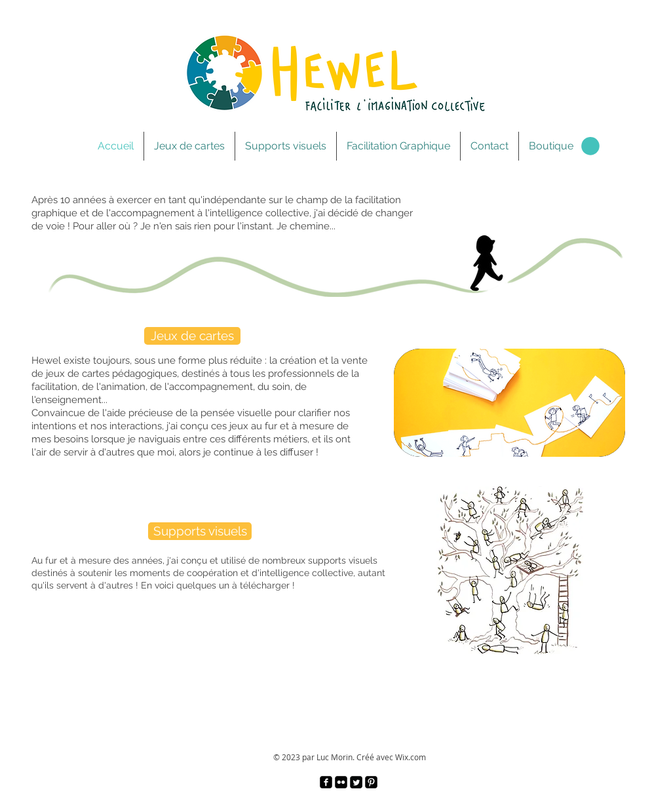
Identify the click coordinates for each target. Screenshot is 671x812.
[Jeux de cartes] (192, 336)
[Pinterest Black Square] (371, 782)
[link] (590, 146)
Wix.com (411, 757)
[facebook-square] (326, 782)
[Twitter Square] (356, 782)
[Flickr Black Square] (341, 782)
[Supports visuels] (200, 531)
